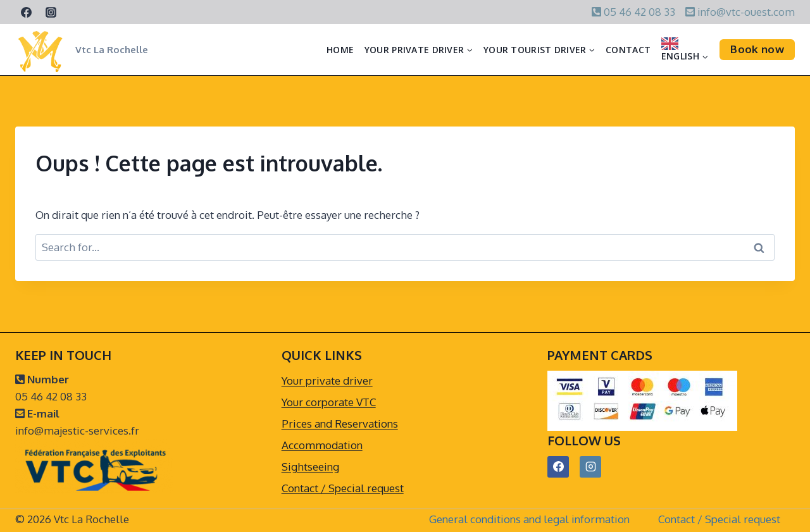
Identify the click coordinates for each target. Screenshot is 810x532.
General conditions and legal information (529, 519)
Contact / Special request (343, 488)
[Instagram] (51, 12)
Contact (628, 50)
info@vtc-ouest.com (745, 12)
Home (340, 50)
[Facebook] (26, 12)
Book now (757, 49)
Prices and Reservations (340, 424)
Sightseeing (310, 467)
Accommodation (322, 445)
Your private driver (327, 380)
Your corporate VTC (329, 402)
